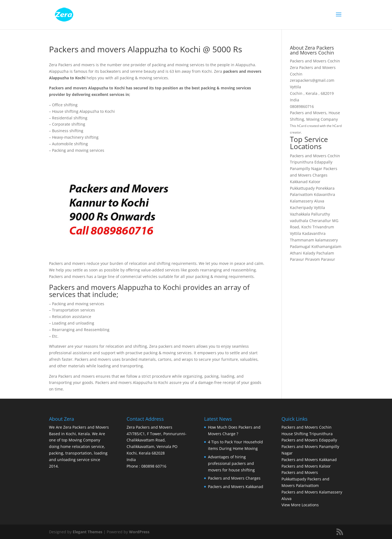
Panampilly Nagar (306, 169)
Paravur (297, 259)
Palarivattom (301, 194)
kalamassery (327, 240)
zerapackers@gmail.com (312, 80)
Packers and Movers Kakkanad (236, 487)
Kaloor (315, 182)
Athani (296, 253)
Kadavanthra (314, 233)
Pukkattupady (302, 188)
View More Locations (300, 505)
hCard (302, 126)
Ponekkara (325, 188)
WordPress (139, 532)
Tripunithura (302, 162)
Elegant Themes (88, 532)
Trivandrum (323, 227)
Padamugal (300, 246)
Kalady (309, 253)
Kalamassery (301, 201)
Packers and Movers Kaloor (306, 466)
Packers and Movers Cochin (315, 156)
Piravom (313, 259)
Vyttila (319, 208)
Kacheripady (301, 208)
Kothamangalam (326, 246)
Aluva (319, 201)
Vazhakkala (300, 214)
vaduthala (299, 221)
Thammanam (302, 240)
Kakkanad (299, 182)
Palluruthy (321, 214)
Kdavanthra (324, 194)
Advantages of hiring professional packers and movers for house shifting (231, 463)
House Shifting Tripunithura (307, 434)
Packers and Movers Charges (234, 478)
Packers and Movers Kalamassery (312, 492)
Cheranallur (320, 221)
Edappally (323, 162)
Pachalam (325, 253)
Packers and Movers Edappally (309, 440)
